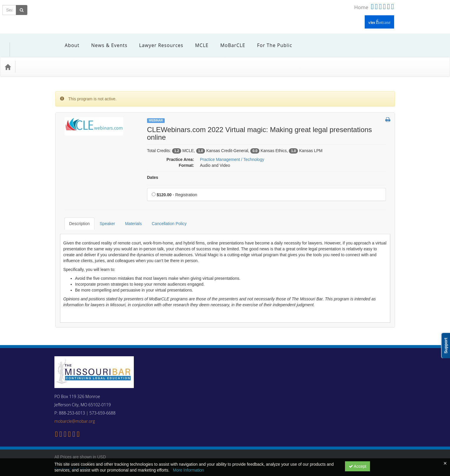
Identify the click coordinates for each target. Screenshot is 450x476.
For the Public (270, 41)
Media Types (69, 58)
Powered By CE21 (72, 451)
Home (361, 7)
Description (75, 210)
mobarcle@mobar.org (75, 403)
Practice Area (35, 58)
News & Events (105, 41)
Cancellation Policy (165, 210)
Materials (129, 210)
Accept (358, 466)
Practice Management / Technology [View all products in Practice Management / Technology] (232, 151)
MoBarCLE (228, 41)
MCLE (197, 41)
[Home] (8, 58)
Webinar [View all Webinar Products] (156, 112)
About (68, 41)
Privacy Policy (102, 445)
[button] (388, 111)
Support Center (69, 445)
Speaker (103, 210)
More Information (189, 470)
